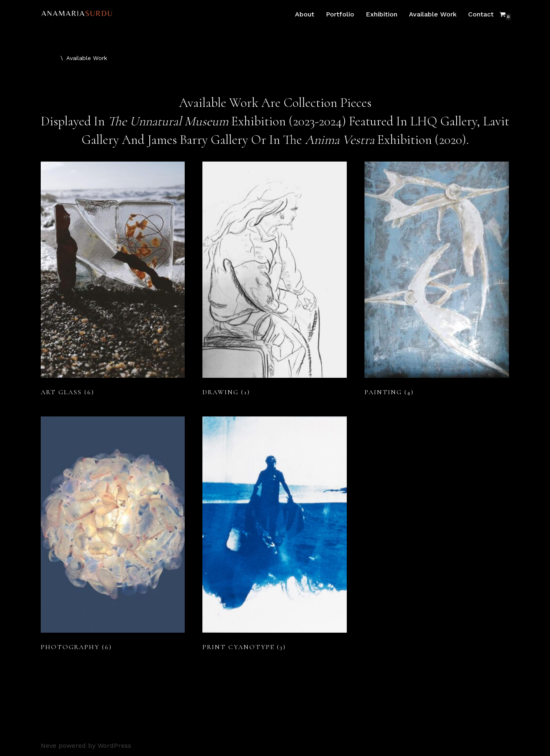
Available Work (433, 14)
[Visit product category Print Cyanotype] (275, 536)
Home (49, 58)
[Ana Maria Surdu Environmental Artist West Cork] (79, 14)
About (305, 14)
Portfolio (340, 14)
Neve (49, 746)
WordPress (114, 746)
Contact (481, 14)
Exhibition (382, 14)
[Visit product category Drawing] (275, 281)
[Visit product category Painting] (437, 281)
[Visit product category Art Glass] (113, 281)
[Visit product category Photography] (113, 536)
